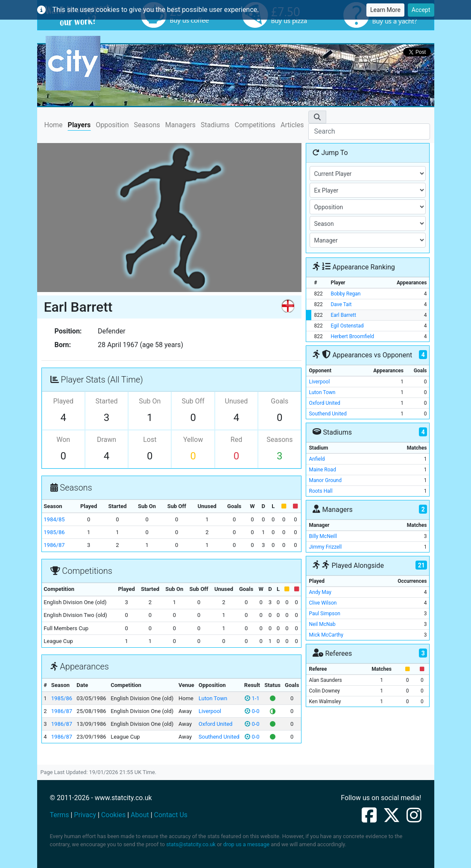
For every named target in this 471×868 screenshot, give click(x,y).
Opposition (112, 125)
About (140, 815)
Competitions (255, 125)
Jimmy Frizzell (325, 547)
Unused (237, 401)
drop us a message (246, 844)
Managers (180, 125)
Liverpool (210, 711)
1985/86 (54, 532)
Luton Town (213, 698)
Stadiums (215, 125)
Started (106, 401)
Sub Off (193, 401)
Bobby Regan (345, 294)
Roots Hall (320, 491)
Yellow (193, 440)
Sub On (150, 401)
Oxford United (215, 724)
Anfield (317, 459)
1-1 (252, 698)
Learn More (385, 10)
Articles (292, 125)
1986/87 (54, 545)
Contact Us (171, 815)
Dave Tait (341, 304)
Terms (60, 815)
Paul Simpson (325, 614)
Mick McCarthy (326, 635)
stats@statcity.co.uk (191, 844)
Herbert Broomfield (352, 336)
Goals (279, 401)
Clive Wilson (323, 603)
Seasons (147, 125)
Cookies (113, 815)
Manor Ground (325, 480)
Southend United (219, 737)
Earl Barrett (343, 315)
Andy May (320, 592)
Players (79, 125)
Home (54, 124)
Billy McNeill (323, 536)
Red (236, 440)
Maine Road (322, 470)
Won (63, 440)
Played (63, 401)
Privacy (85, 815)
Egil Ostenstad (347, 326)
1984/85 (54, 519)
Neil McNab (322, 624)
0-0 (252, 711)
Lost (150, 440)
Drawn (107, 440)
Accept (421, 10)
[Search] (369, 132)
